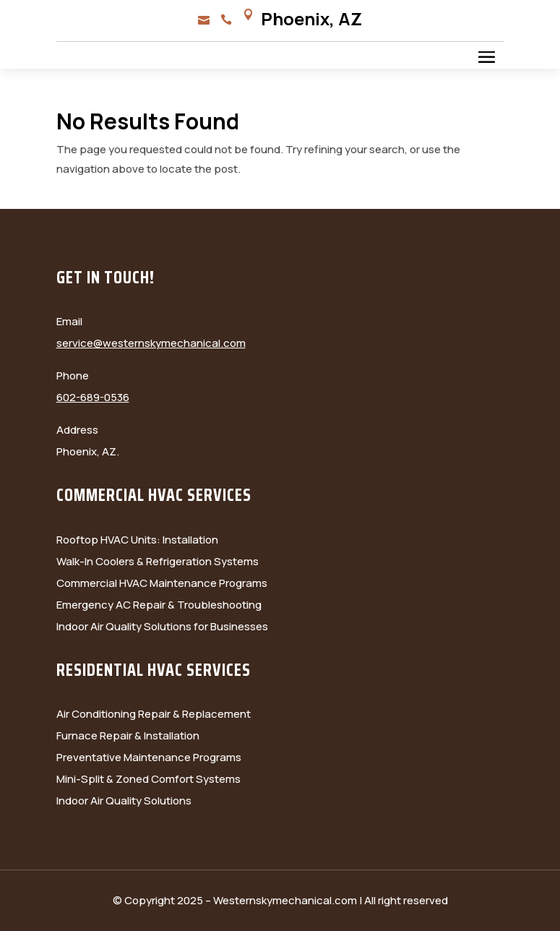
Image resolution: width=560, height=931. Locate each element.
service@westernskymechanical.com (151, 343)
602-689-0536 (93, 397)
